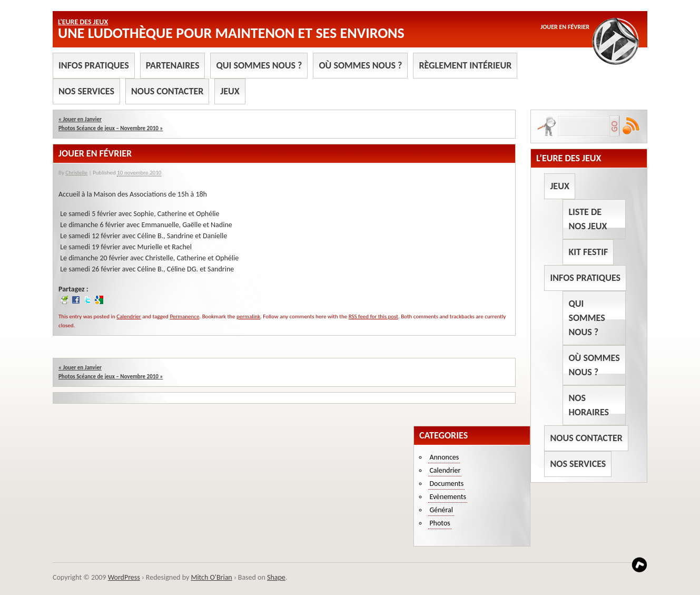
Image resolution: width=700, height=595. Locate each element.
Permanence (184, 316)
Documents (446, 484)
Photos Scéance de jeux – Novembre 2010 (111, 128)
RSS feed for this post (373, 316)
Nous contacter (167, 91)
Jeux (230, 91)
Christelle (76, 173)
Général (441, 510)
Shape (276, 577)
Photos (440, 523)
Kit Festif (588, 252)
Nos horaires (589, 405)
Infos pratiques (94, 65)
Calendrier (129, 316)
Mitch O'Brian (211, 577)
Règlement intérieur (465, 65)
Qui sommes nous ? (259, 65)
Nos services (86, 91)
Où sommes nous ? (360, 65)
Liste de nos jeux (588, 219)
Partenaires (173, 65)
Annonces (444, 457)
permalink (248, 316)
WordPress (124, 577)
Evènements (448, 497)
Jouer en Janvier (80, 119)
